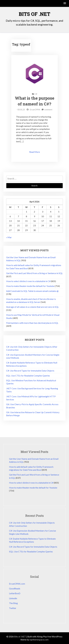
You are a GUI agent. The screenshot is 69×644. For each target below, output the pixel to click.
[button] (65, 3)
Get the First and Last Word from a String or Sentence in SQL (34, 273)
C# (36, 94)
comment (48, 109)
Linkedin (13, 598)
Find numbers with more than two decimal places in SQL (32, 323)
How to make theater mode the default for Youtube (30, 286)
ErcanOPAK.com (17, 584)
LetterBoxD (15, 593)
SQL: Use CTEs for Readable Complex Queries (28, 376)
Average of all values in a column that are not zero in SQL (32, 307)
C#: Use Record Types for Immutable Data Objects (30, 371)
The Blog (13, 603)
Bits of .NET (34, 14)
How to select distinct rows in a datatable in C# (28, 281)
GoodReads (15, 588)
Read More (35, 152)
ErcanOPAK (35, 109)
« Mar (9, 237)
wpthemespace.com (39, 640)
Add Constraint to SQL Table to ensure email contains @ (32, 291)
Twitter (13, 608)
